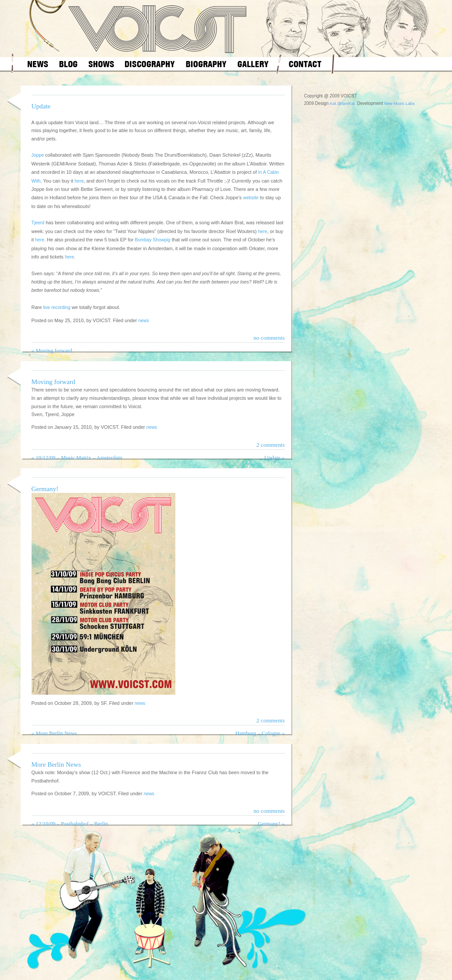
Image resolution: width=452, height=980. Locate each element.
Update (41, 106)
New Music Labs (399, 103)
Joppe (38, 155)
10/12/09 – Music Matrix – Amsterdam (79, 458)
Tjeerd (38, 223)
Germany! (45, 489)
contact (305, 64)
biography (206, 64)
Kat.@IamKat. (343, 103)
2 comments (271, 445)
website (251, 198)
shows (101, 64)
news (38, 64)
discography (150, 64)
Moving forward (54, 351)
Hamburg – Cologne (258, 733)
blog (68, 64)
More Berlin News (56, 733)
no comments (269, 338)
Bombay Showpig (152, 240)
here (79, 181)
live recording (57, 307)
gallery (253, 64)
